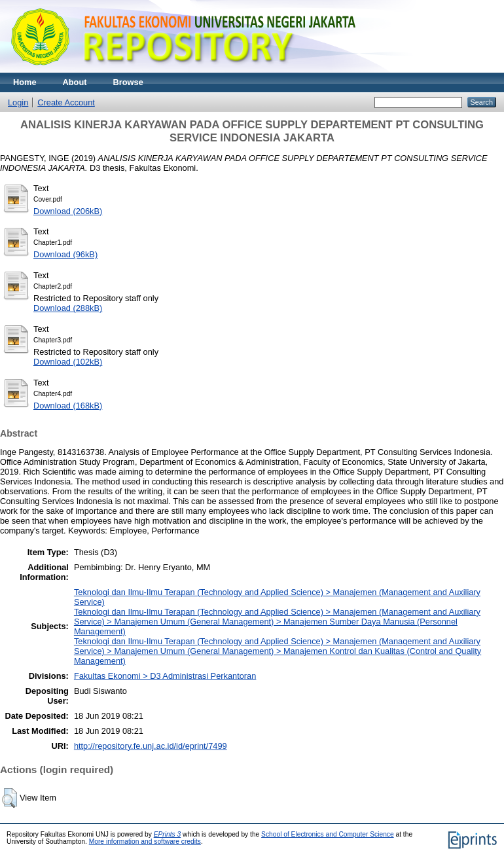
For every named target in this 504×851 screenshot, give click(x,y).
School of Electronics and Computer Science (328, 834)
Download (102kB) (68, 362)
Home (25, 82)
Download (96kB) (65, 254)
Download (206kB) (68, 211)
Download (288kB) (68, 308)
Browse (128, 82)
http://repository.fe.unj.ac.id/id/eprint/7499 (151, 746)
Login (18, 102)
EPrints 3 (168, 834)
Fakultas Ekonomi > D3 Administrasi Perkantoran (165, 676)
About (75, 82)
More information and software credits (145, 842)
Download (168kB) (68, 406)
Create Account (66, 102)
